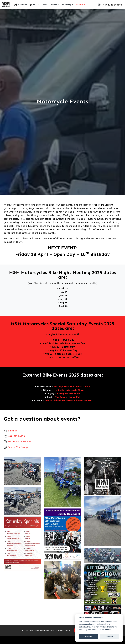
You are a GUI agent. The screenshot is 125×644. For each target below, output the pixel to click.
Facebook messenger (18, 442)
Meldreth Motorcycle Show (69, 390)
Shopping (67, 5)
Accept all (89, 636)
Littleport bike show (68, 394)
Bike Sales (22, 5)
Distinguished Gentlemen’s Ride (72, 387)
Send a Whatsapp (16, 447)
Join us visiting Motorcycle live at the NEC (69, 401)
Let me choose (105, 630)
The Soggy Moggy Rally (68, 397)
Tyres (44, 5)
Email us (10, 431)
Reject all (109, 636)
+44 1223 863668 (15, 436)
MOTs (36, 5)
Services (54, 5)
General (80, 5)
